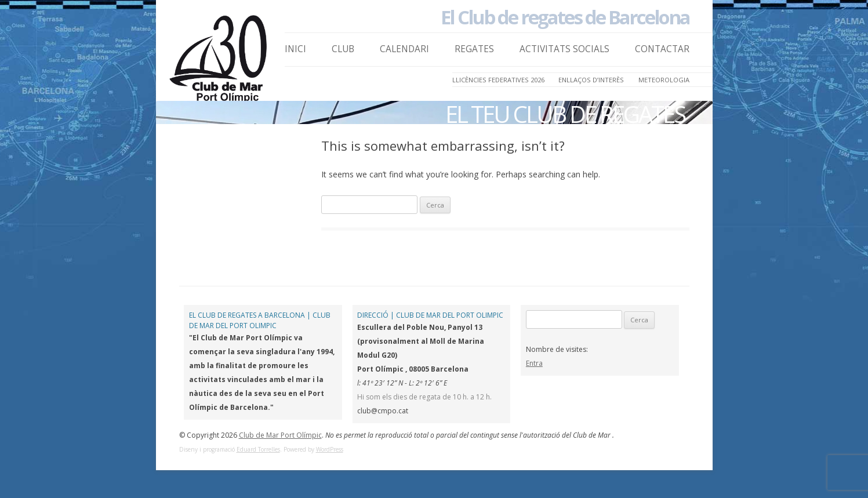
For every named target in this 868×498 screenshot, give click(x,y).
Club (343, 49)
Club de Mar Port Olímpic (280, 435)
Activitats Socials (564, 49)
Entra (534, 363)
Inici (295, 49)
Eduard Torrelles (258, 449)
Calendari (404, 49)
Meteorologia (664, 80)
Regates (474, 49)
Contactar (662, 49)
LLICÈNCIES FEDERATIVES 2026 (498, 80)
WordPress (330, 449)
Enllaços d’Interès (591, 80)
